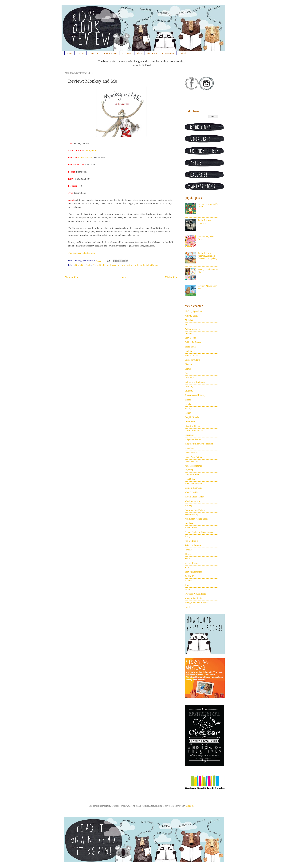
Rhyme (188, 554)
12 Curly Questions (193, 311)
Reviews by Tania (134, 265)
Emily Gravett (93, 150)
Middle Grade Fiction (194, 497)
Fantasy (188, 409)
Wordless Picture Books (195, 594)
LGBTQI (189, 470)
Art (186, 325)
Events (188, 400)
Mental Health (191, 492)
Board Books (191, 347)
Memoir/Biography (193, 488)
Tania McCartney (151, 265)
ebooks (188, 607)
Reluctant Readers (193, 545)
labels (139, 53)
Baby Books (190, 338)
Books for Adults (192, 360)
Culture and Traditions (195, 382)
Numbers (189, 523)
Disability (189, 386)
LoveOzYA (190, 479)
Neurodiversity (191, 515)
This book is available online (82, 253)
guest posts (127, 53)
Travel (188, 585)
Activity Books (191, 316)
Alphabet (189, 320)
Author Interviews (193, 329)
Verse (187, 589)
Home (122, 277)
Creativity (189, 378)
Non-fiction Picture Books (197, 519)
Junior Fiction (191, 453)
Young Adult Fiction (194, 598)
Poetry (188, 536)
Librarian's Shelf (192, 475)
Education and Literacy (195, 395)
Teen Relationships (193, 572)
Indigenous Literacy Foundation (199, 444)
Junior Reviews (192, 462)
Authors (188, 333)
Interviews (189, 448)
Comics (188, 369)
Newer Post (72, 277)
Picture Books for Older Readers (199, 532)
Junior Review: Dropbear (205, 222)
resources (93, 53)
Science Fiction (192, 563)
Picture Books (109, 265)
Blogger (189, 806)
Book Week (190, 351)
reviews (81, 53)
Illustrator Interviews (194, 431)
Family (188, 404)
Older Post (172, 277)
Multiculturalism (192, 501)
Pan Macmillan (85, 157)
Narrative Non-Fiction (195, 510)
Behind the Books (83, 265)
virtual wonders (110, 53)
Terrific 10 (189, 576)
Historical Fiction (193, 426)
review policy (168, 53)
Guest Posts (190, 422)
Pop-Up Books (191, 541)
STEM (188, 559)
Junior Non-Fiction (193, 457)
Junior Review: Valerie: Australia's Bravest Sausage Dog (208, 256)
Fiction (188, 413)
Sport (187, 567)
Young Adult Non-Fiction (196, 603)
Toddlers (189, 581)
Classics (188, 364)
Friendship (97, 265)
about (70, 53)
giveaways (152, 53)
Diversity (189, 391)
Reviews (121, 265)
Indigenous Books (193, 439)
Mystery (188, 506)
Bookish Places (192, 356)
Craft (187, 373)
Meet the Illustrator (193, 484)
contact (182, 53)
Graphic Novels (192, 417)
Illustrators (190, 435)
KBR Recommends (193, 466)
